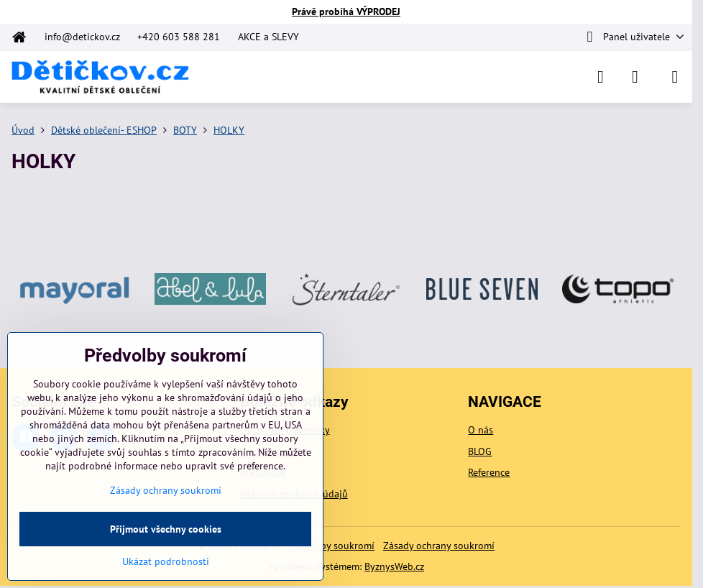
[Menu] (675, 77)
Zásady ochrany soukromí (439, 546)
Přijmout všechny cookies (166, 529)
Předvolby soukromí (331, 546)
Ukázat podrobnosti (166, 561)
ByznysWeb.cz (394, 566)
